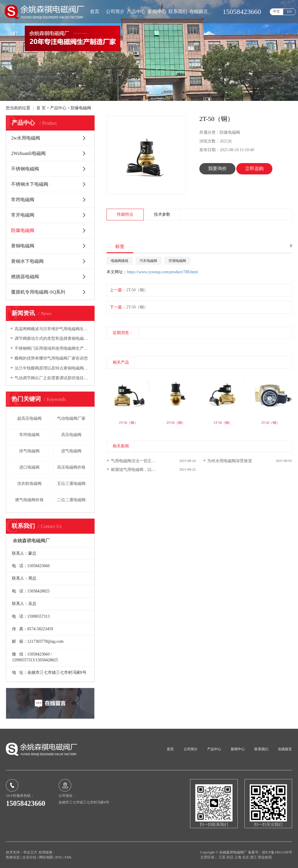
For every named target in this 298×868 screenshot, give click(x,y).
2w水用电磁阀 (26, 138)
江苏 (222, 857)
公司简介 (115, 11)
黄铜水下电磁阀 (27, 261)
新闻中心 (157, 11)
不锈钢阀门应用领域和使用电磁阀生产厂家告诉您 (53, 348)
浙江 (254, 857)
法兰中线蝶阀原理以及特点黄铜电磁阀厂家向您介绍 (53, 368)
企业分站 (29, 857)
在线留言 (199, 11)
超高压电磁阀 (29, 418)
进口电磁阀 (29, 467)
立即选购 (254, 168)
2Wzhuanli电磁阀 (28, 153)
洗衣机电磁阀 (29, 484)
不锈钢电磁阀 (25, 169)
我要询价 (217, 168)
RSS (58, 857)
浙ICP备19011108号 (277, 852)
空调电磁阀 (177, 261)
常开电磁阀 (23, 215)
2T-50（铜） (137, 290)
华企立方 (30, 852)
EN (290, 12)
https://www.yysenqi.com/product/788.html (162, 272)
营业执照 (265, 857)
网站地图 (46, 857)
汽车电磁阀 (148, 261)
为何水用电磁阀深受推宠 (230, 461)
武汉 (230, 857)
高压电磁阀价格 (71, 467)
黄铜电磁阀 (23, 246)
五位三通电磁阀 (71, 484)
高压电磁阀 (71, 435)
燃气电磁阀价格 (29, 500)
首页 (95, 11)
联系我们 (178, 11)
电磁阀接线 (120, 261)
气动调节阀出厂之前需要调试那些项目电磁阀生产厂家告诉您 (53, 378)
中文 (276, 11)
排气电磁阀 (29, 451)
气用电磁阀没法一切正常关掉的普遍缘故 (148, 461)
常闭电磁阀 (23, 200)
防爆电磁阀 (81, 108)
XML (68, 857)
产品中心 (136, 11)
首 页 (41, 108)
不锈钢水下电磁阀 (30, 184)
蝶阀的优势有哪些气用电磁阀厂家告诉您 (51, 358)
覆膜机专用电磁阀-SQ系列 (38, 292)
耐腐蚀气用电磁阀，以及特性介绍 (141, 470)
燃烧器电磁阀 (25, 277)
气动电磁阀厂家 (71, 418)
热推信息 (13, 857)
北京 (246, 857)
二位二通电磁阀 (71, 500)
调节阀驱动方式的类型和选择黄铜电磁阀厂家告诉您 (53, 339)
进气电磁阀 (71, 451)
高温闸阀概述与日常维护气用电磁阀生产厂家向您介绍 (53, 329)
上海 (238, 857)
